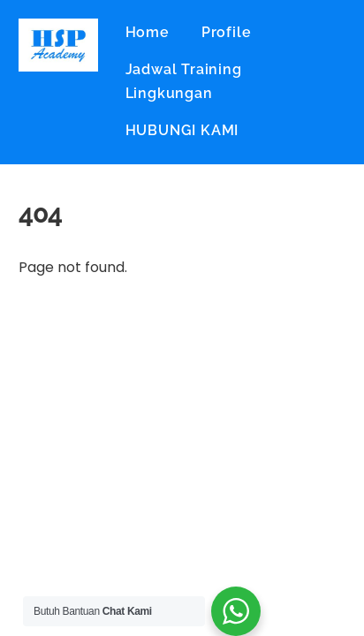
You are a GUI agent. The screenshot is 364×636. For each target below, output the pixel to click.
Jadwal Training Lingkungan (184, 81)
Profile (227, 32)
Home (148, 32)
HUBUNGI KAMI (182, 130)
